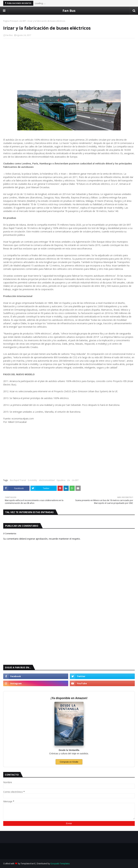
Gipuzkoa (61, 480)
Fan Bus (69, 11)
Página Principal (11, 21)
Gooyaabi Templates (60, 864)
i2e (69, 480)
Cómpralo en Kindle (69, 762)
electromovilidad (47, 480)
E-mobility (32, 480)
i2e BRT (23, 21)
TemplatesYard (28, 864)
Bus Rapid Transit (18, 480)
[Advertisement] (69, 64)
